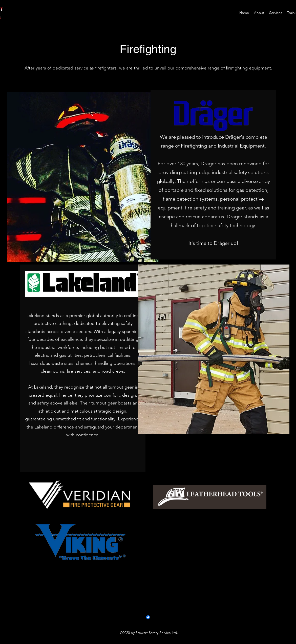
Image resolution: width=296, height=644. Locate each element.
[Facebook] (148, 617)
